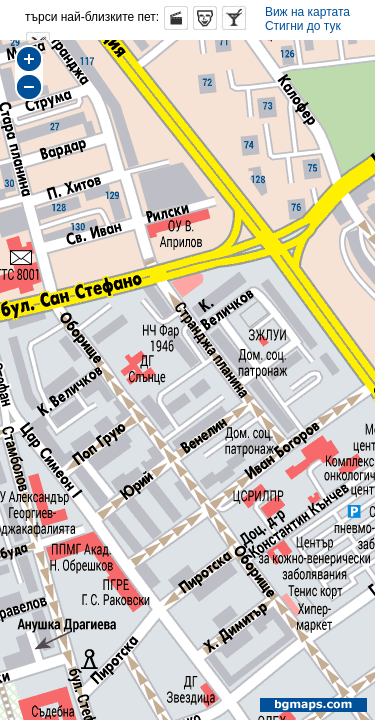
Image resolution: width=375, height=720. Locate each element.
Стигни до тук (303, 26)
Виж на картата (307, 12)
